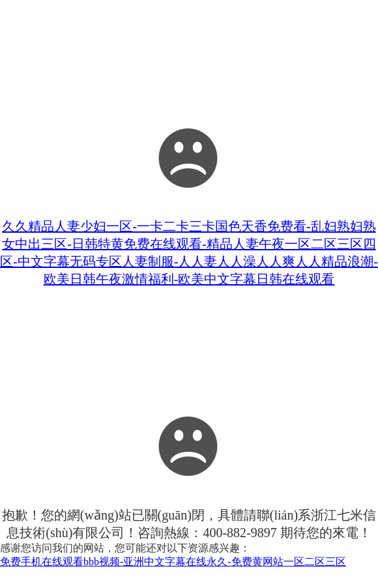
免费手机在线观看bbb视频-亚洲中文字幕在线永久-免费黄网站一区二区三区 (173, 562)
